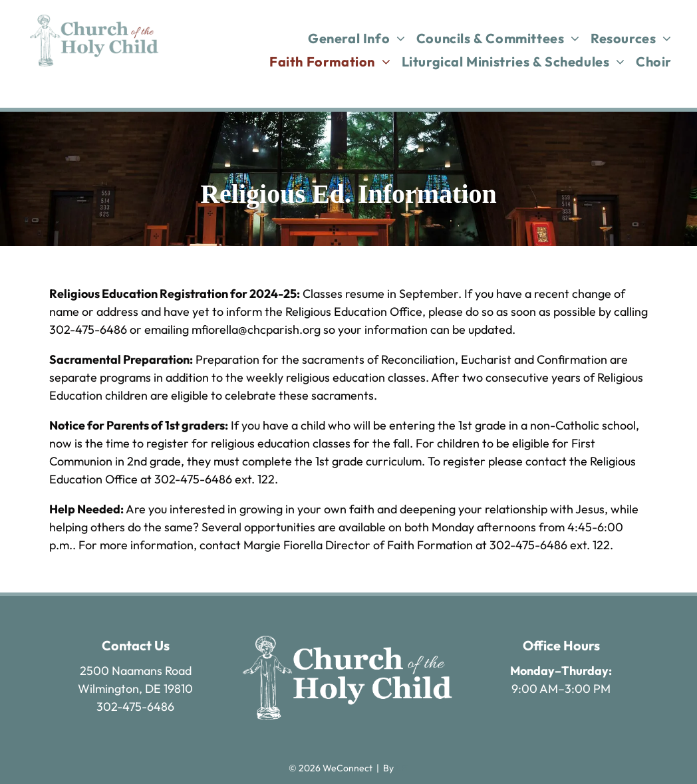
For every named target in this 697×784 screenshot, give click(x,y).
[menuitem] (357, 38)
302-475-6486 (135, 707)
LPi (402, 768)
